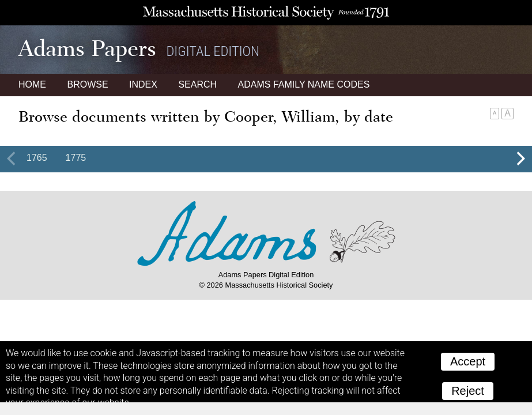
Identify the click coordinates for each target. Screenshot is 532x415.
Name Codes (304, 84)
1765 (37, 158)
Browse (87, 84)
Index (143, 84)
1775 (76, 158)
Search (197, 84)
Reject (468, 391)
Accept (468, 361)
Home (32, 84)
